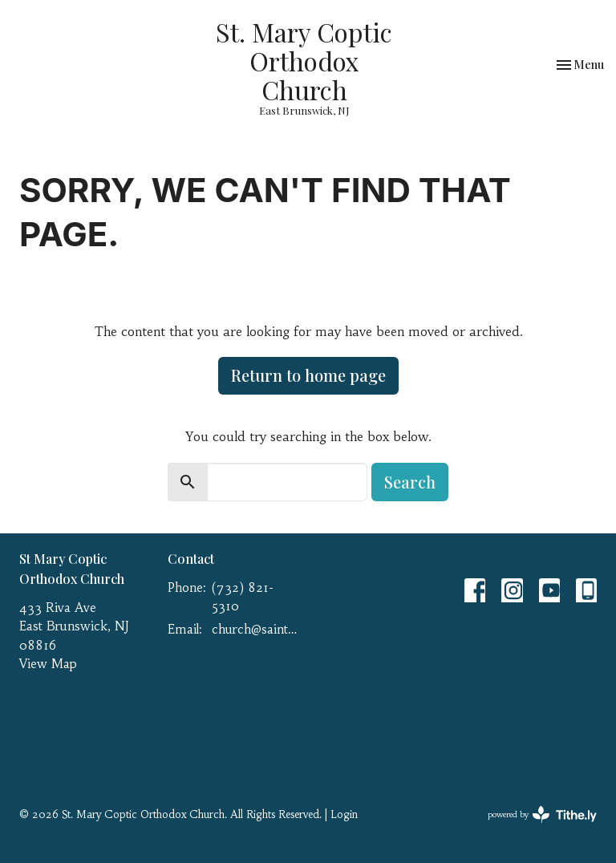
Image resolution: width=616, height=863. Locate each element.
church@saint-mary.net (256, 629)
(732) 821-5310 (243, 597)
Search (410, 482)
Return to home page (308, 375)
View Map (48, 664)
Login (344, 814)
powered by (542, 814)
